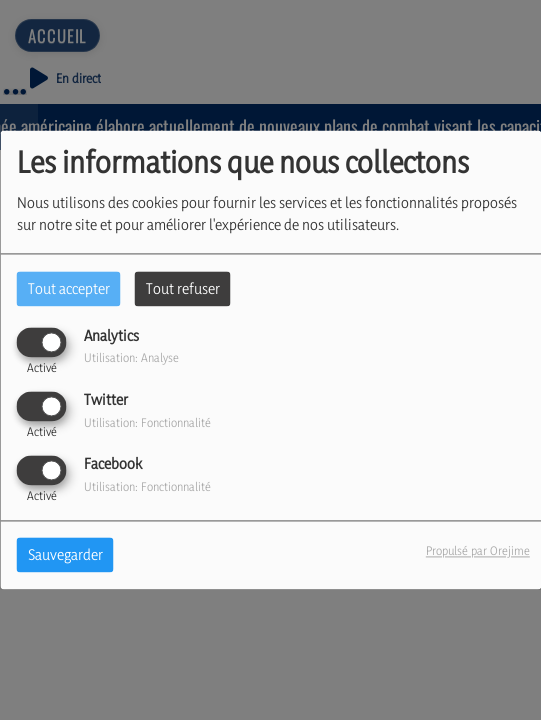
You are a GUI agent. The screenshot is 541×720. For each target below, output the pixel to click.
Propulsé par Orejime (478, 551)
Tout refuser (183, 288)
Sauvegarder (65, 555)
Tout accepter (69, 288)
